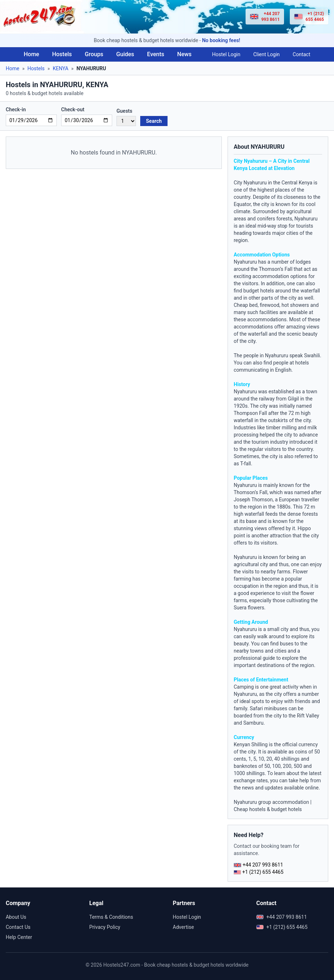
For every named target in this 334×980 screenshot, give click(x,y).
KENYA (61, 68)
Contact (301, 54)
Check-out (73, 109)
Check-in (16, 109)
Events (156, 54)
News (184, 54)
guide (269, 658)
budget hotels (259, 291)
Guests (124, 111)
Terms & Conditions (111, 917)
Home (31, 54)
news (248, 788)
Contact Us (18, 927)
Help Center (19, 937)
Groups (94, 54)
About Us (16, 917)
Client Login (266, 54)
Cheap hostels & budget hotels (268, 809)
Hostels (62, 54)
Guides (125, 54)
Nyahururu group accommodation (271, 802)
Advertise (184, 927)
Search (154, 121)
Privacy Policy (105, 927)
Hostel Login (226, 54)
